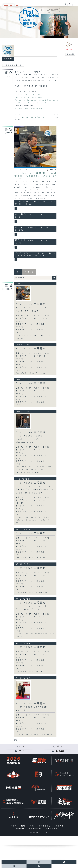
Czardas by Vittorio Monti (30, 95)
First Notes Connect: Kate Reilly (35, 735)
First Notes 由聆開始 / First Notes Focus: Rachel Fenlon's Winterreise (32, 437)
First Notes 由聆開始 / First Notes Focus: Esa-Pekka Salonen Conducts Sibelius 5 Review (35, 488)
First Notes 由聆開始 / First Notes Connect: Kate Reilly (32, 707)
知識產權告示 (45, 826)
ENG (62, 4)
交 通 (22, 746)
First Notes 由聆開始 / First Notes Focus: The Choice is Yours (33, 606)
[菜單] (75, 4)
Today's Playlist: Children (31, 558)
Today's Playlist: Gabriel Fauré (34, 467)
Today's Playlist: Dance (29, 671)
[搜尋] (69, 4)
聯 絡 (22, 751)
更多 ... (16, 740)
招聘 (24, 826)
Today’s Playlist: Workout (30, 373)
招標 (32, 826)
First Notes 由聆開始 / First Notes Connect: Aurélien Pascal (35, 176)
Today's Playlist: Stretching (32, 592)
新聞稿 (14, 826)
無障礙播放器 (35, 828)
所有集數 (8, 59)
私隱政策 (21, 828)
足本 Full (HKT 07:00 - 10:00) (32, 715)
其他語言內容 (52, 828)
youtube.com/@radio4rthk (35, 117)
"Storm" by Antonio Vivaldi (30, 97)
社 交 (60, 746)
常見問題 (60, 826)
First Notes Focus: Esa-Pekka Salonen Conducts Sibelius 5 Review (33, 520)
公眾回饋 (60, 751)
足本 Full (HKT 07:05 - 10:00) (32, 316)
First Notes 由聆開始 (31, 349)
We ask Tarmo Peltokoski (29, 109)
